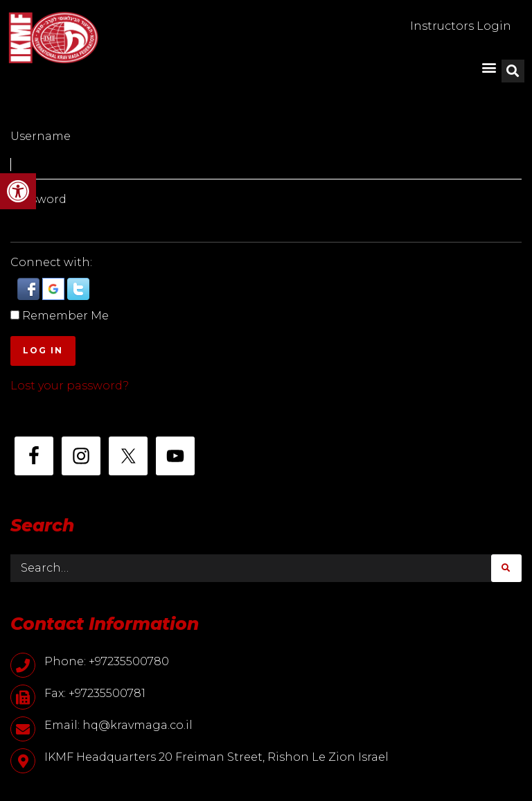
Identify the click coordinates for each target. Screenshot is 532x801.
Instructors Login (461, 26)
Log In (43, 350)
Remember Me (65, 316)
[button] (18, 191)
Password (38, 199)
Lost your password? (70, 386)
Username (41, 136)
